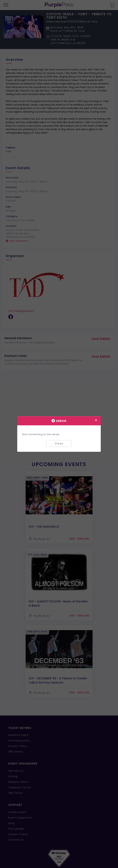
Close (59, 443)
